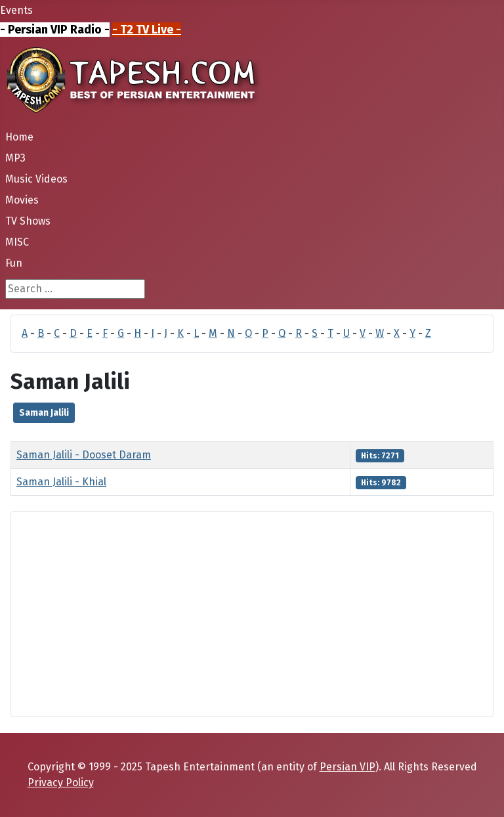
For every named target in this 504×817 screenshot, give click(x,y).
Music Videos (36, 179)
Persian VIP (347, 767)
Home (19, 137)
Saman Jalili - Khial (61, 482)
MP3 (15, 158)
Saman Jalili (44, 413)
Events (16, 10)
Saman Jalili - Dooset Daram (84, 455)
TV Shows (28, 221)
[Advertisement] (252, 614)
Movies (22, 200)
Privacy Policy (61, 783)
